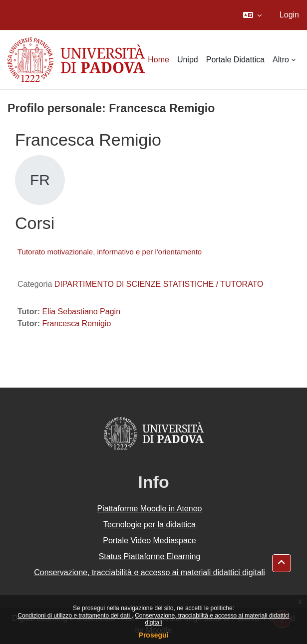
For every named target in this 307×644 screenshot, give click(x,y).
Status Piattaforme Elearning (150, 556)
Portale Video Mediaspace (150, 540)
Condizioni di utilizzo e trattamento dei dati (74, 616)
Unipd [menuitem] (188, 60)
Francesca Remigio (76, 323)
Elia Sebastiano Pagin (81, 312)
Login (289, 15)
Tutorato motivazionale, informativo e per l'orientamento (110, 252)
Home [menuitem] (158, 60)
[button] (252, 15)
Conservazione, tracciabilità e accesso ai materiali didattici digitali (149, 572)
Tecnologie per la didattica (150, 525)
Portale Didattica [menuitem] (235, 60)
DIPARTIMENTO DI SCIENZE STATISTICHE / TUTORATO (159, 284)
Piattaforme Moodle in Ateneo (150, 509)
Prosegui (154, 635)
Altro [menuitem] (281, 60)
